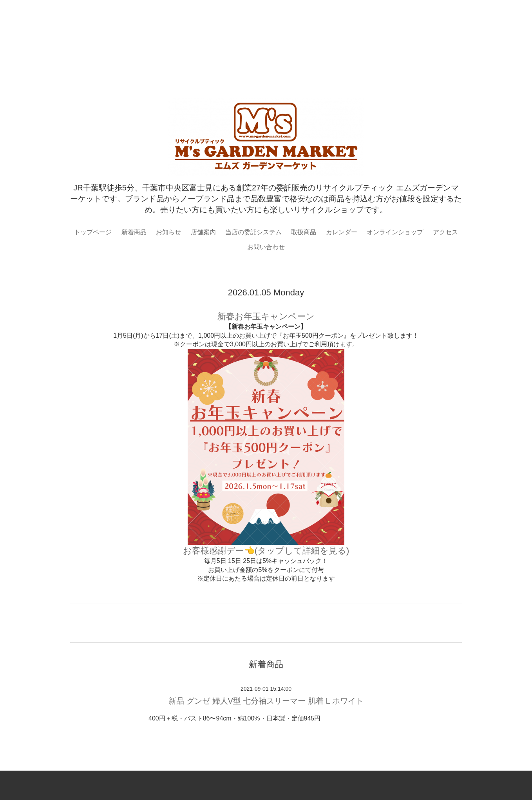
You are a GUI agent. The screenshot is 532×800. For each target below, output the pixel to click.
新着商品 (134, 232)
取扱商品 (304, 232)
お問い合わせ (266, 247)
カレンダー (342, 232)
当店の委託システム (253, 232)
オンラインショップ (395, 232)
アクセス (445, 232)
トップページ (93, 232)
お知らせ (168, 232)
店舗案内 (203, 232)
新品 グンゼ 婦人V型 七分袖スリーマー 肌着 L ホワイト (266, 701)
